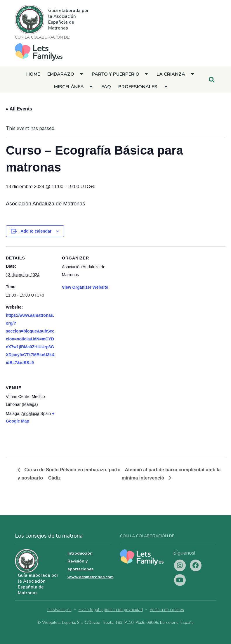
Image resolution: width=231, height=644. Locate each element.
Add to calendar (36, 231)
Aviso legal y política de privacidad (111, 610)
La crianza (171, 74)
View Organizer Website (85, 287)
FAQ (106, 87)
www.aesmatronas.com (91, 577)
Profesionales (138, 87)
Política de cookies (167, 610)
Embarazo (61, 74)
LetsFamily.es (59, 610)
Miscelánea (69, 87)
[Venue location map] (93, 416)
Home (33, 74)
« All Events (19, 109)
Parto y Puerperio (115, 74)
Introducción (80, 553)
